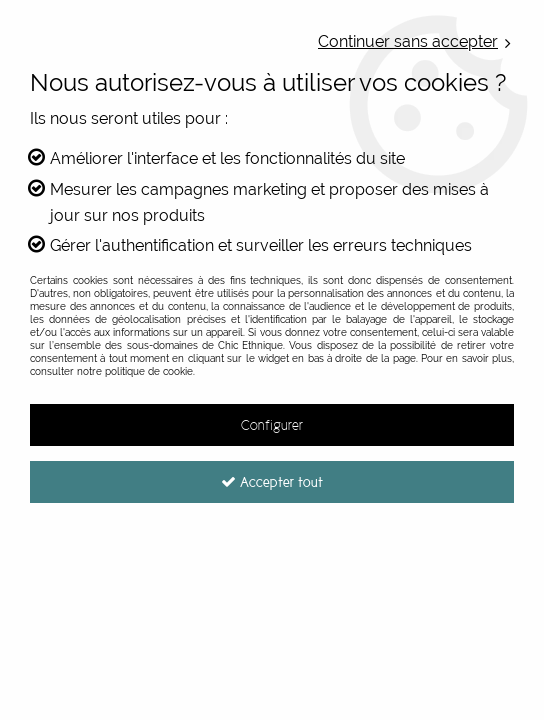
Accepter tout (272, 482)
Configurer (272, 425)
